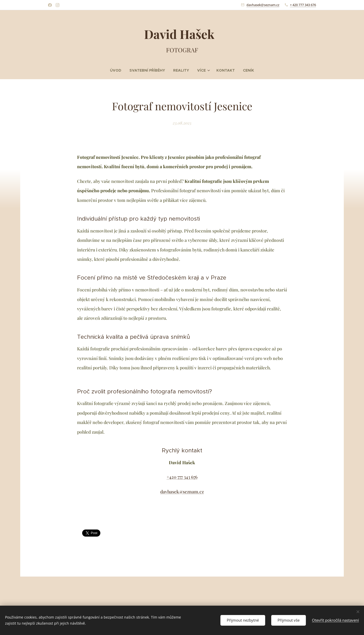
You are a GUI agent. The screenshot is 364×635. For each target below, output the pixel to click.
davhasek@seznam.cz (263, 5)
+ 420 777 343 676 (303, 5)
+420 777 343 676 (182, 477)
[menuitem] (123, 70)
